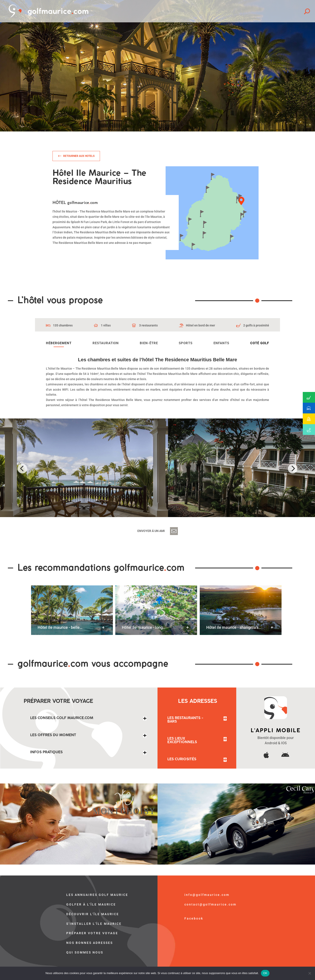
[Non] (310, 973)
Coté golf (260, 343)
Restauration (106, 343)
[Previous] (22, 469)
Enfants (221, 343)
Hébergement (59, 343)
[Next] (293, 469)
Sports (186, 343)
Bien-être (149, 343)
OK (265, 973)
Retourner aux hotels (79, 156)
